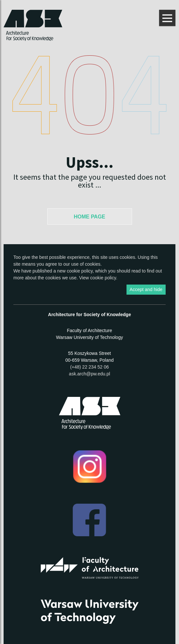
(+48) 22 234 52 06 (89, 367)
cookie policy (80, 271)
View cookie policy (98, 278)
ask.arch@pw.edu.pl (89, 374)
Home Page (89, 217)
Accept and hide (146, 289)
